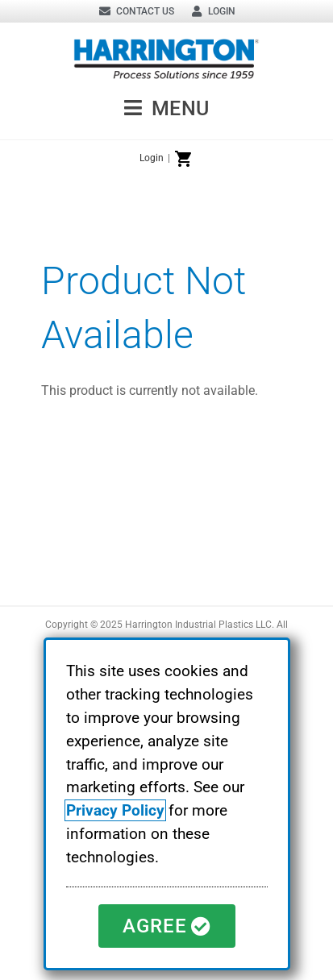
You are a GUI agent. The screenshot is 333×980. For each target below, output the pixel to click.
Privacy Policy (115, 810)
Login (152, 158)
